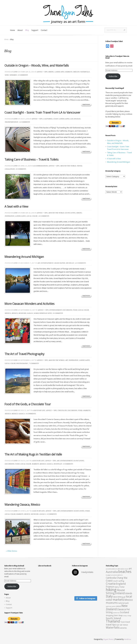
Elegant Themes (108, 639)
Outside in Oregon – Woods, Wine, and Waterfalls (37, 65)
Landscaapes (64, 119)
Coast (56, 119)
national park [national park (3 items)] (123, 603)
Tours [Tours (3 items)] (123, 622)
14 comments (44, 216)
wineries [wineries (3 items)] (123, 628)
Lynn (15, 72)
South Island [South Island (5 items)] (113, 618)
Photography (22, 363)
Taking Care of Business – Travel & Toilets (32, 159)
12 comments (25, 122)
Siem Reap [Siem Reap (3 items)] (118, 615)
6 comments (23, 75)
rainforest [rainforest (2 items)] (116, 613)
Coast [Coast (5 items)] (109, 581)
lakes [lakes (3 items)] (115, 597)
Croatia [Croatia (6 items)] (111, 584)
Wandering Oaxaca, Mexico (22, 505)
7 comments (34, 363)
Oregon (76, 72)
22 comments (81, 263)
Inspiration (10, 216)
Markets (69, 72)
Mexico (8, 313)
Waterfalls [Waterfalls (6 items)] (113, 628)
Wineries (13, 75)
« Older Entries (12, 551)
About (20, 30)
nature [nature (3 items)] (118, 606)
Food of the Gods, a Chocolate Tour (28, 404)
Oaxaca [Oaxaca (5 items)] (121, 609)
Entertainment (47, 263)
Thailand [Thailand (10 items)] (113, 621)
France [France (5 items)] (110, 587)
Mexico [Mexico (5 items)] (129, 600)
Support (35, 30)
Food (75, 310)
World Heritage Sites (43, 313)
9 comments (31, 414)
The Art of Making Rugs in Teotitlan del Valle (33, 454)
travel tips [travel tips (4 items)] (111, 625)
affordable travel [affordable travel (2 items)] (123, 569)
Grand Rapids (60, 263)
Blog (27, 30)
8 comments (21, 169)
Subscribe (113, 76)
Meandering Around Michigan (24, 257)
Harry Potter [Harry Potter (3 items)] (119, 587)
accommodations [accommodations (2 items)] (112, 569)
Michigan (70, 263)
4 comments (68, 464)
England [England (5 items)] (121, 584)
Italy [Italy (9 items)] (109, 596)
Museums (22, 313)
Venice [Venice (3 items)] (125, 625)
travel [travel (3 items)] (128, 622)
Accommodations (40, 166)
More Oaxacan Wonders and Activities (30, 304)
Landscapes (59, 72)
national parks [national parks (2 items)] (111, 606)
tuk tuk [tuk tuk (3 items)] (119, 625)
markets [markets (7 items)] (118, 600)
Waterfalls (85, 72)
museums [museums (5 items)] (112, 603)
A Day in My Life (39, 410)
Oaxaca (30, 313)
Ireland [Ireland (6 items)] (120, 593)
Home (12, 30)
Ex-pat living (70, 213)
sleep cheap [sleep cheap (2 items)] (127, 616)
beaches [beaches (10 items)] (125, 572)
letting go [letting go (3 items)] (122, 597)
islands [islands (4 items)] (129, 593)
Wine (7, 75)
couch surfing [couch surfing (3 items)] (119, 581)
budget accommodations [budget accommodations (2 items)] (114, 575)
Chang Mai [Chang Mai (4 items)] (122, 578)
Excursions (67, 310)
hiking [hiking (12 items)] (111, 590)
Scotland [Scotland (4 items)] (124, 612)
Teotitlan (58, 464)
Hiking (51, 72)
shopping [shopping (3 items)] (110, 615)
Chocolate (62, 410)
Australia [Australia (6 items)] (112, 572)
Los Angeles (75, 119)
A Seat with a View (16, 206)
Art (39, 263)
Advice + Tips (42, 72)
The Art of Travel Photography (24, 354)
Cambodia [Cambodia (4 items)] (111, 578)
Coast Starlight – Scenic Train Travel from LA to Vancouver (42, 112)
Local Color (32, 216)
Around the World (68, 166)
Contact (44, 30)
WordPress (128, 639)
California (48, 119)
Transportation (11, 122)
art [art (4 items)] (130, 569)
